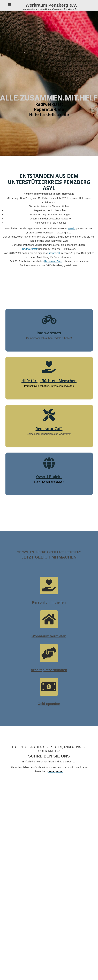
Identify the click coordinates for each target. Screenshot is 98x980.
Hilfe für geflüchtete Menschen (49, 381)
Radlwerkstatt (49, 333)
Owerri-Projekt (49, 476)
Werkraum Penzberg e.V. (51, 5)
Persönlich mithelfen (49, 602)
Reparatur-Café (49, 428)
